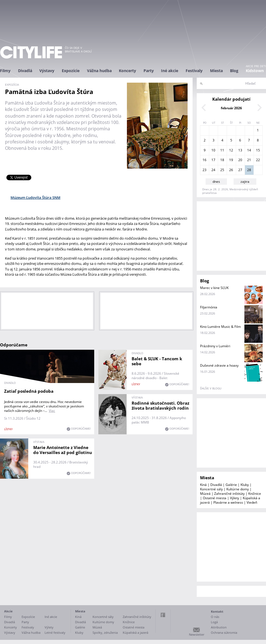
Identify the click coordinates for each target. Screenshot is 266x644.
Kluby (245, 485)
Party (149, 71)
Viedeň (252, 502)
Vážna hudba (99, 71)
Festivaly (194, 71)
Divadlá (25, 71)
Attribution (219, 627)
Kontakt (217, 611)
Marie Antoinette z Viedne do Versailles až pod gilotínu (63, 450)
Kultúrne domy (238, 489)
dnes (216, 182)
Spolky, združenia (105, 632)
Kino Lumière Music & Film (220, 327)
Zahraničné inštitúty (229, 494)
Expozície (71, 71)
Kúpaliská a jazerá (135, 632)
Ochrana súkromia (224, 632)
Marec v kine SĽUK (214, 288)
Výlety (235, 498)
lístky (8, 429)
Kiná (203, 485)
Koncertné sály (211, 489)
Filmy (5, 71)
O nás (215, 617)
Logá (214, 622)
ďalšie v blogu (211, 388)
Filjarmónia (209, 307)
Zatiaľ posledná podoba (29, 391)
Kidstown (255, 71)
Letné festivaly (55, 632)
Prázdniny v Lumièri (215, 346)
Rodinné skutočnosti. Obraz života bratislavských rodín (160, 405)
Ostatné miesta (215, 498)
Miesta (216, 71)
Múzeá (205, 494)
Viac (52, 411)
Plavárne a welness (228, 502)
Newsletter (197, 634)
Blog (234, 71)
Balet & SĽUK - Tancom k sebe (157, 361)
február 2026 (231, 108)
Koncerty (127, 71)
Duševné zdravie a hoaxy (219, 365)
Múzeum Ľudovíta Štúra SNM (35, 197)
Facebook (163, 615)
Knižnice (255, 494)
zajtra (245, 182)
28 (249, 170)
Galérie (231, 485)
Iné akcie (170, 71)
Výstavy (47, 71)
